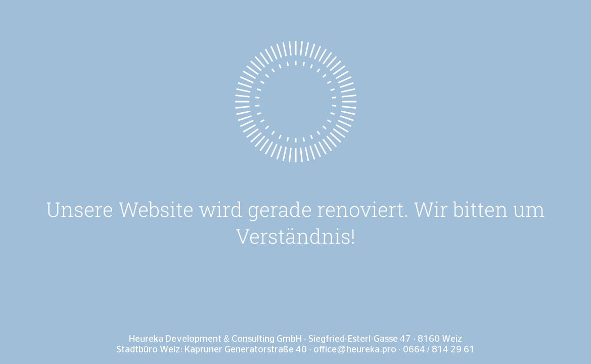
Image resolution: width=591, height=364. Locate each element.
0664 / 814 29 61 (439, 350)
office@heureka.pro (355, 350)
